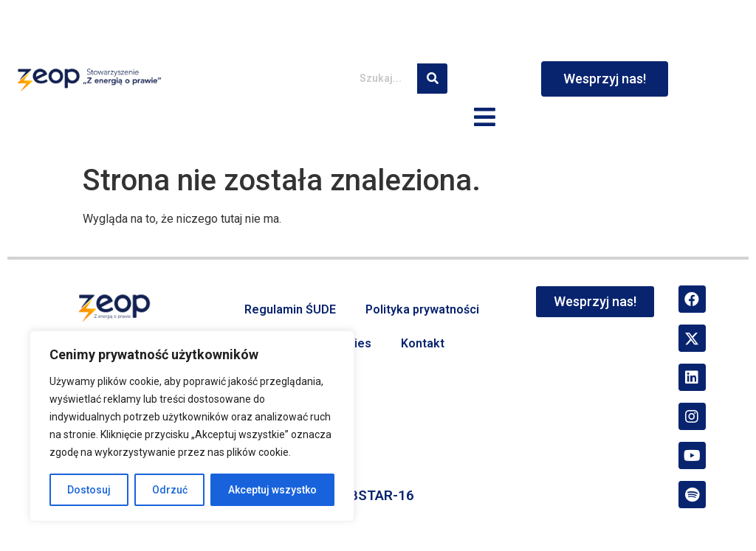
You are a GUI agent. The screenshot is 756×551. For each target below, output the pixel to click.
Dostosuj (89, 490)
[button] (485, 118)
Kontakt (423, 343)
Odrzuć (170, 490)
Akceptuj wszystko (272, 490)
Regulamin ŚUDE (290, 309)
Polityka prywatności (422, 309)
